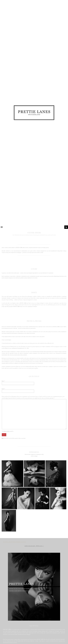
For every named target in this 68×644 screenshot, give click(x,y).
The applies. (8, 431)
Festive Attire (17, 639)
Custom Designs (24, 639)
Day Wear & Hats (9, 639)
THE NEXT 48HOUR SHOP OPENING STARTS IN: (14, 542)
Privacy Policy (7, 431)
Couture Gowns (33, 639)
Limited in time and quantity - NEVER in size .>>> (34, 546)
